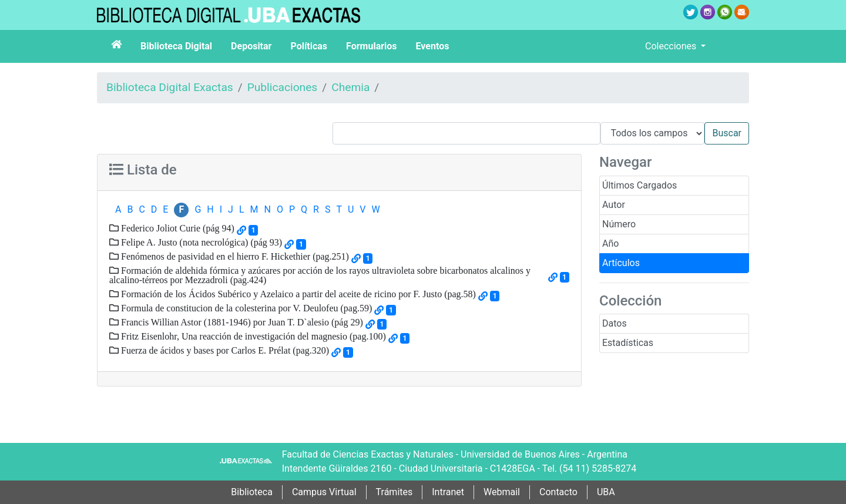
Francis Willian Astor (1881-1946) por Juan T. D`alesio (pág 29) (241, 322)
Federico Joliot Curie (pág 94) (177, 228)
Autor (614, 205)
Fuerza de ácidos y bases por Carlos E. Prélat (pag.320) (224, 350)
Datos (615, 323)
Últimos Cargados (639, 185)
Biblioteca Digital (176, 46)
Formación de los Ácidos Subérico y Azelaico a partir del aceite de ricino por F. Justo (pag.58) (297, 294)
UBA (606, 492)
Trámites (395, 492)
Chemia (350, 87)
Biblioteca (252, 492)
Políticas (309, 46)
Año (610, 243)
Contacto (558, 492)
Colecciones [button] (672, 46)
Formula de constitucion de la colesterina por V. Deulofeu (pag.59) (245, 308)
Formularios (371, 46)
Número (619, 224)
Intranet (448, 492)
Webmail (502, 492)
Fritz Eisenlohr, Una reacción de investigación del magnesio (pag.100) (252, 336)
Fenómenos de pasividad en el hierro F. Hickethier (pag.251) (234, 256)
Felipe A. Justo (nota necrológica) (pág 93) (200, 242)
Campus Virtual (324, 492)
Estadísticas (628, 343)
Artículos (621, 263)
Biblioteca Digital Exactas (170, 87)
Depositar (251, 46)
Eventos (433, 46)
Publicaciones (283, 87)
